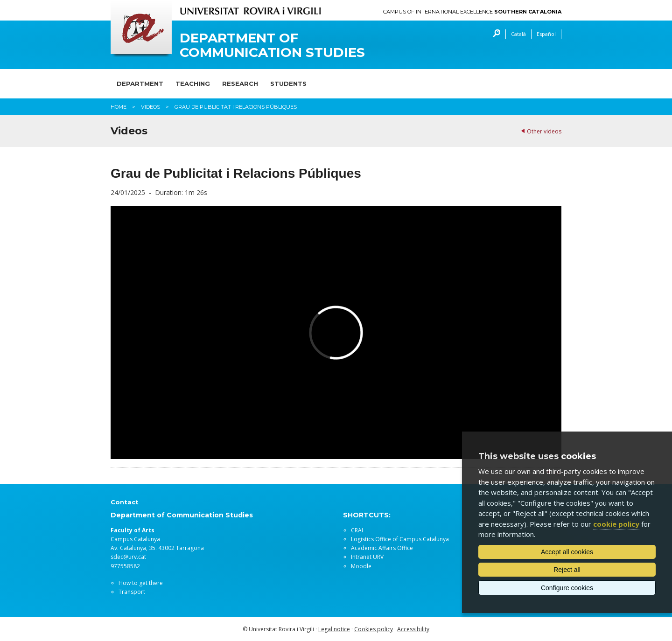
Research (240, 84)
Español (546, 34)
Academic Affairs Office (382, 548)
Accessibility (413, 629)
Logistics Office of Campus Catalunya (400, 539)
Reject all (567, 570)
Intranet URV (367, 557)
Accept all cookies (567, 552)
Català (518, 34)
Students (288, 84)
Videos (150, 107)
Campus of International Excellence (472, 12)
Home (119, 107)
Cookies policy (374, 629)
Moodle (361, 566)
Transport (132, 592)
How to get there (141, 583)
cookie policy (616, 524)
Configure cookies (567, 588)
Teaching (193, 84)
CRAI (357, 530)
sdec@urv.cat (128, 557)
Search (494, 34)
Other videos (544, 131)
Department (140, 84)
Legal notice (334, 629)
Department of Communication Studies (272, 45)
